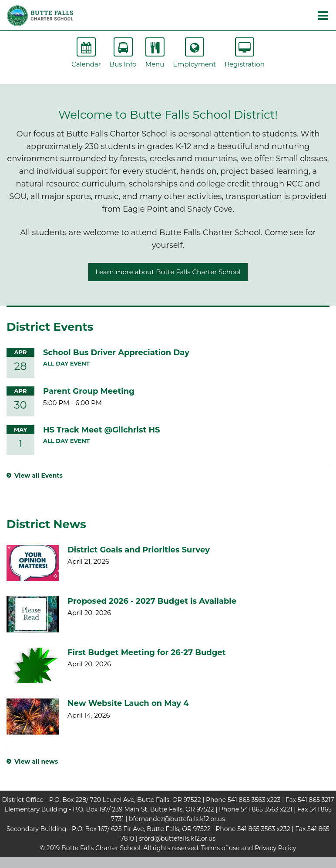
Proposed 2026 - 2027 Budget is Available (152, 601)
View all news (36, 762)
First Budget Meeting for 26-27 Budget (147, 652)
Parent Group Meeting (89, 391)
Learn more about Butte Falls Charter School (168, 272)
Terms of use (220, 848)
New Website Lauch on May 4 (128, 703)
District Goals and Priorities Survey (139, 550)
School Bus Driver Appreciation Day (116, 353)
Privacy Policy (275, 848)
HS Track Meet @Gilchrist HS (102, 430)
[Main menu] (323, 15)
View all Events (39, 476)
